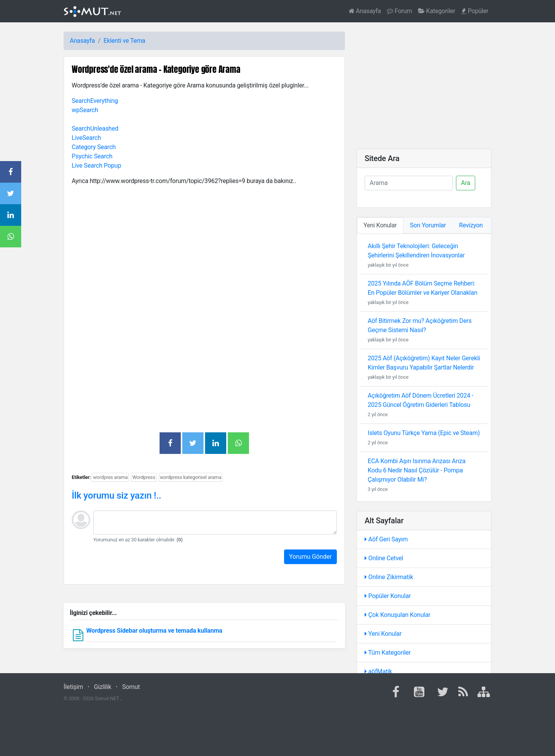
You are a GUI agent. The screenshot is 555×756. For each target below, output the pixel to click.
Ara (466, 183)
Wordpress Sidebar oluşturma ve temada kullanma (154, 631)
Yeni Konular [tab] (380, 225)
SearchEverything (95, 101)
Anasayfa (365, 11)
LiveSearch (86, 138)
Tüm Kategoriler (388, 653)
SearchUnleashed (95, 129)
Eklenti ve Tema (124, 41)
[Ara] (409, 183)
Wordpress (144, 477)
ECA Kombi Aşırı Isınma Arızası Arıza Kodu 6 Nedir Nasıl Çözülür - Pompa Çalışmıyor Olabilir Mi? (417, 470)
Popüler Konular (388, 596)
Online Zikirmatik (389, 577)
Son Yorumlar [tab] (428, 225)
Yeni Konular (383, 634)
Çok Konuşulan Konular (398, 615)
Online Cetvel (384, 558)
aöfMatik (378, 671)
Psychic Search (92, 156)
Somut (131, 687)
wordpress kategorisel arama (191, 477)
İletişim (73, 687)
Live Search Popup (96, 165)
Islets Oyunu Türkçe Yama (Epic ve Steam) (424, 433)
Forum (399, 11)
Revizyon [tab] (471, 225)
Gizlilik (103, 687)
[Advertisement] (204, 246)
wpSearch (85, 110)
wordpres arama (110, 477)
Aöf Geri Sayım (386, 539)
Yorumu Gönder (310, 557)
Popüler (475, 11)
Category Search (94, 147)
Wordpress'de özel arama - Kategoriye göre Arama (156, 69)
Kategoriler (437, 11)
